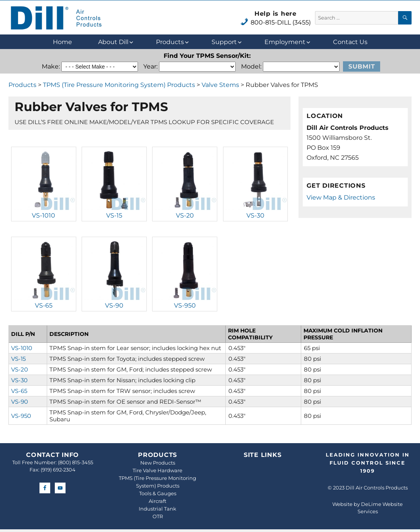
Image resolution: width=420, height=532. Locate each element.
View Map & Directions (341, 197)
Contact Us (350, 42)
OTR (158, 516)
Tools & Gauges (158, 493)
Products (170, 42)
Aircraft (157, 501)
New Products (158, 463)
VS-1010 (43, 215)
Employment (285, 42)
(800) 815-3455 (75, 462)
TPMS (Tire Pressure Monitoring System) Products (119, 85)
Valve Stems (220, 85)
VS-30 (255, 215)
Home (62, 42)
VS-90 (114, 305)
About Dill (113, 42)
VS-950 (185, 305)
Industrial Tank (157, 509)
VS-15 (114, 215)
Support (224, 42)
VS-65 (44, 305)
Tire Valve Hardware (157, 470)
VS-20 (185, 215)
